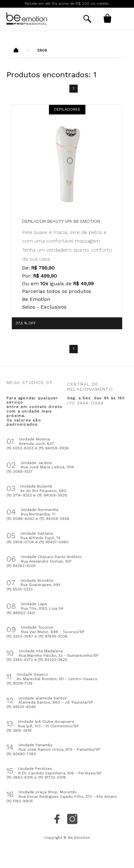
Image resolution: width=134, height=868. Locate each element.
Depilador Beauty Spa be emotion (61, 221)
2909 (42, 50)
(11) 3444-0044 (85, 403)
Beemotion (16, 51)
